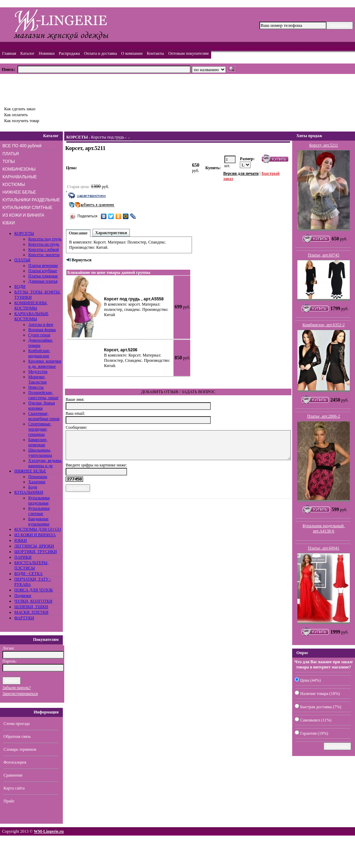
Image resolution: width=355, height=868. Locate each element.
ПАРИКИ (23, 557)
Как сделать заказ (20, 109)
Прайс (9, 801)
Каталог (27, 53)
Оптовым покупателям (188, 53)
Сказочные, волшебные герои (44, 416)
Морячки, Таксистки (37, 379)
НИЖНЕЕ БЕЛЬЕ (19, 192)
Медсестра (38, 372)
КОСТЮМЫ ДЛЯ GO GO (38, 529)
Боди (33, 487)
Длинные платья (43, 281)
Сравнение (13, 775)
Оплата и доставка (101, 53)
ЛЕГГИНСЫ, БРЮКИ (34, 546)
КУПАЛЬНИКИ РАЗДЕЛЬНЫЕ (31, 200)
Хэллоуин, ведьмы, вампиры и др (45, 463)
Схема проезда (17, 724)
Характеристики (111, 233)
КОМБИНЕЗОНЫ (19, 169)
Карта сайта (14, 788)
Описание (78, 233)
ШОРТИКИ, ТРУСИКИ (36, 552)
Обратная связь (17, 736)
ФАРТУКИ (24, 618)
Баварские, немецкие (38, 442)
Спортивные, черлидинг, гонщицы (40, 429)
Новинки (47, 53)
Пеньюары (38, 477)
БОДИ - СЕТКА (28, 574)
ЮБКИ (9, 223)
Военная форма (42, 330)
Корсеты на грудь (44, 244)
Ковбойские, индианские (39, 353)
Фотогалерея (15, 762)
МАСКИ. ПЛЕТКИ (31, 612)
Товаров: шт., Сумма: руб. (33, 88)
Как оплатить (16, 115)
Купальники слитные (39, 511)
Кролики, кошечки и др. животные (45, 364)
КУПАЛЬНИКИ (29, 492)
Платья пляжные (43, 276)
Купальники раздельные (39, 500)
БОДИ (20, 286)
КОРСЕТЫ (24, 233)
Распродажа (69, 53)
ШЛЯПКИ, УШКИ (31, 607)
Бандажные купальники (39, 521)
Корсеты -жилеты (44, 255)
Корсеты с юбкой (44, 249)
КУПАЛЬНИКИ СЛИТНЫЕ (27, 208)
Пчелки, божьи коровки (42, 406)
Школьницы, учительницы (40, 453)
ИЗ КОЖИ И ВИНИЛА (23, 215)
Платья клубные (43, 271)
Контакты (155, 53)
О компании (132, 53)
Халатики (37, 482)
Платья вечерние (43, 265)
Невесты (36, 387)
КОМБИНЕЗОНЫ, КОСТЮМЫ (31, 305)
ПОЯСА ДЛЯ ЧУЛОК (34, 590)
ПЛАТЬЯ (11, 154)
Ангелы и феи (41, 324)
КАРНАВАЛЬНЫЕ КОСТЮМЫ (20, 181)
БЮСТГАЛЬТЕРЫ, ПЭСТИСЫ (31, 565)
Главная (9, 53)
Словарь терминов (20, 749)
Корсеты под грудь (45, 239)
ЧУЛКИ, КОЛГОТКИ (33, 601)
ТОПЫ (9, 162)
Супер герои (39, 335)
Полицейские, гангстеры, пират (43, 395)
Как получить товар (22, 121)
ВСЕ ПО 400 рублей (22, 146)
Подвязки (23, 596)
